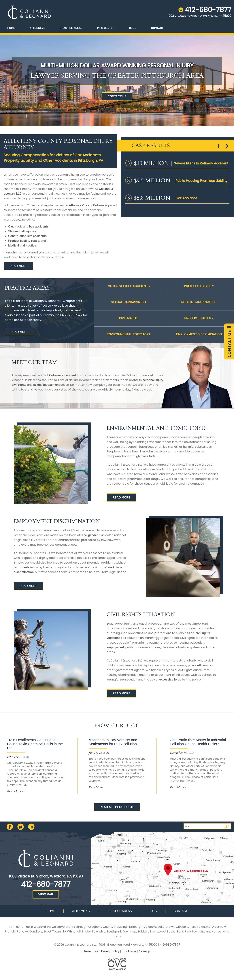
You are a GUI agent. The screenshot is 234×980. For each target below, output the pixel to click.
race (84, 535)
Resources (91, 951)
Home (11, 28)
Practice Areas (71, 28)
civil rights (19, 385)
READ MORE (18, 266)
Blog (133, 28)
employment (115, 647)
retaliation (31, 567)
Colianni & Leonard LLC (66, 375)
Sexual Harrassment (129, 302)
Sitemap (145, 951)
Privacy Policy (110, 951)
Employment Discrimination (199, 334)
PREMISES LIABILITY (199, 286)
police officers (198, 665)
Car (11, 226)
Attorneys (37, 28)
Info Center (106, 28)
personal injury (153, 380)
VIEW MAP (46, 894)
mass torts (148, 456)
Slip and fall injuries (22, 231)
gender (93, 535)
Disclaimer (129, 951)
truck (18, 226)
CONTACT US (117, 96)
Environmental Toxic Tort (129, 334)
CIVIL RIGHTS (129, 318)
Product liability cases (24, 241)
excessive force (170, 679)
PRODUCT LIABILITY (199, 318)
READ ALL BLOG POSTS (117, 807)
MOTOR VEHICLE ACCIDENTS (129, 286)
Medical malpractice (22, 246)
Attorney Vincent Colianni (87, 205)
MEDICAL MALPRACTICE (199, 302)
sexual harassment (46, 385)
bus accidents (39, 226)
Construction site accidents (27, 236)
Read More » (15, 791)
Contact (157, 28)
